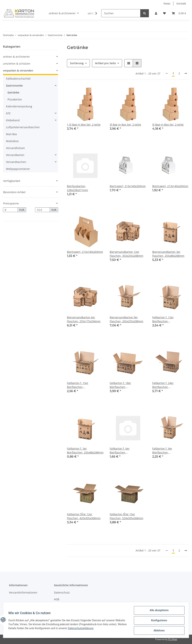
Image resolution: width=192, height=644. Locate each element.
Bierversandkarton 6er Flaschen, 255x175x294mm (84, 319)
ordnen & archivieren (16, 57)
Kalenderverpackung (19, 106)
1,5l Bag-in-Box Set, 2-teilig (84, 125)
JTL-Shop (172, 639)
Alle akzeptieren (158, 611)
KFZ (8, 113)
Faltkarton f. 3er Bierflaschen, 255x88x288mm (85, 450)
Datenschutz (62, 592)
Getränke (13, 92)
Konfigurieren (158, 621)
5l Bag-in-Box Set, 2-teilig (168, 125)
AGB (57, 599)
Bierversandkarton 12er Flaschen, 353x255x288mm (126, 254)
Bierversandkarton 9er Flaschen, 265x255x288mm (126, 319)
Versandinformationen (23, 592)
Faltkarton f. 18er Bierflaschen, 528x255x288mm (120, 385)
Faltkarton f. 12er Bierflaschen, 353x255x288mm (163, 319)
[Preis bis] (42, 210)
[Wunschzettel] (164, 13)
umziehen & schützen (17, 64)
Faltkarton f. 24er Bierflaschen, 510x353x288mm (163, 385)
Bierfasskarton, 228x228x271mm (77, 188)
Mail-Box (11, 134)
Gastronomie (14, 85)
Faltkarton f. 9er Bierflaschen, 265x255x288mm (163, 451)
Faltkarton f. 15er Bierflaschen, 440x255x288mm (78, 385)
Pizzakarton (15, 99)
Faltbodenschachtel (18, 79)
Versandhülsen (15, 148)
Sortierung (77, 63)
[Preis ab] (10, 210)
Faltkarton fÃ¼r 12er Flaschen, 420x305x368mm (84, 516)
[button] (156, 13)
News (167, 3)
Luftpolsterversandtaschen (23, 127)
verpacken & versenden (18, 70)
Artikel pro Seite (105, 63)
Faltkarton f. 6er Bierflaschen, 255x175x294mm (120, 451)
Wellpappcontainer (18, 169)
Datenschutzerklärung (100, 629)
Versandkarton (15, 155)
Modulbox (12, 141)
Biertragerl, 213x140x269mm (128, 186)
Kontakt (181, 3)
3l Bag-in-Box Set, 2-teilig (125, 125)
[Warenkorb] (179, 13)
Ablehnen (158, 631)
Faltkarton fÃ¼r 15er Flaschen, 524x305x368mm (126, 516)
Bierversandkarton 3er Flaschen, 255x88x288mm (168, 254)
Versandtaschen (16, 162)
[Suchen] (121, 13)
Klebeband (13, 120)
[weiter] (186, 73)
